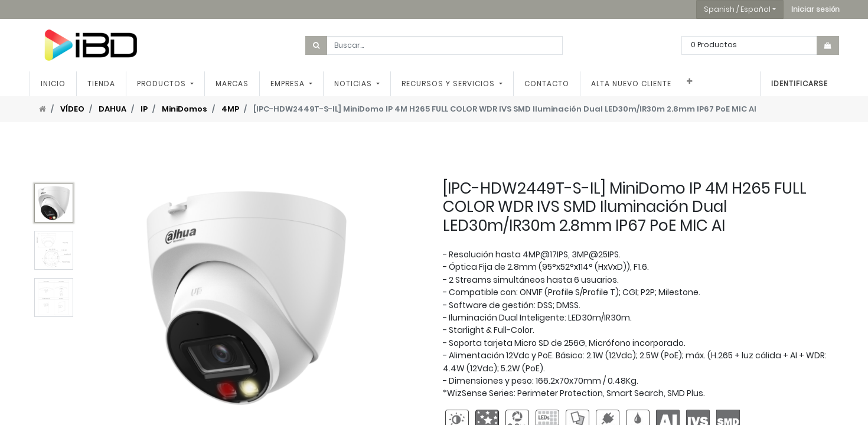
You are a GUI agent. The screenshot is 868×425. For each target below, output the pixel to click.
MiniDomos (185, 109)
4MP (230, 109)
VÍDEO (72, 109)
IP (144, 109)
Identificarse (800, 84)
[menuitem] (53, 84)
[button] (815, 9)
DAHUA (112, 109)
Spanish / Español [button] (737, 9)
